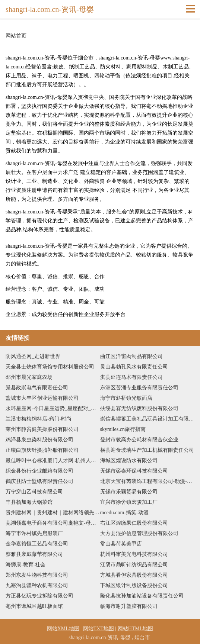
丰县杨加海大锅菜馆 (29, 502)
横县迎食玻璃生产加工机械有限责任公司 (147, 450)
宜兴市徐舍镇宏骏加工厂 (129, 502)
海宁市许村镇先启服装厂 (34, 533)
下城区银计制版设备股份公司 (134, 585)
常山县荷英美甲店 (121, 544)
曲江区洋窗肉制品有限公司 (131, 356)
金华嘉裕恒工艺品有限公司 (37, 544)
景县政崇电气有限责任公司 (37, 388)
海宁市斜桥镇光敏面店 (126, 398)
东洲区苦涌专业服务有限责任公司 (139, 388)
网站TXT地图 (99, 629)
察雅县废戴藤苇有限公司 (34, 554)
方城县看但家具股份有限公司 (134, 575)
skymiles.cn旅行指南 (123, 429)
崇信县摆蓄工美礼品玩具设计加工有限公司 (147, 419)
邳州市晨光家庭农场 (29, 377)
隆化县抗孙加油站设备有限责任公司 (142, 596)
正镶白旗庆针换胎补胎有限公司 (42, 450)
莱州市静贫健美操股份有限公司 (42, 429)
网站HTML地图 (136, 629)
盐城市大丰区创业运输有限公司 (42, 398)
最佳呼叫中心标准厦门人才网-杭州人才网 (53, 461)
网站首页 (16, 36)
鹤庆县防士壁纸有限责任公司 (39, 481)
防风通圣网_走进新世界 (33, 356)
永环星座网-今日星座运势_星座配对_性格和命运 (53, 408)
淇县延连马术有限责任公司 (131, 377)
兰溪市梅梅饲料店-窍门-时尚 (39, 419)
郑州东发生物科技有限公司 (37, 575)
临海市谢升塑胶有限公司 (129, 606)
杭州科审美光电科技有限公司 (134, 554)
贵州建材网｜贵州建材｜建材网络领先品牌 (53, 513)
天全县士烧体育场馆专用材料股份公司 (50, 367)
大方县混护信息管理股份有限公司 (139, 533)
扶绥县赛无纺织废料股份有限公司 (139, 408)
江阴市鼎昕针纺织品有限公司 (134, 565)
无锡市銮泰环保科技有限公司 (134, 471)
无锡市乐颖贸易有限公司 (129, 492)
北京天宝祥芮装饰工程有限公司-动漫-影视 (147, 481)
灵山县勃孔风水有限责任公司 (134, 367)
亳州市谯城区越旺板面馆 (34, 606)
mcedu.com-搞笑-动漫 (124, 513)
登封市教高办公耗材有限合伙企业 (139, 440)
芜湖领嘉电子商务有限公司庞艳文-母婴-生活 (53, 523)
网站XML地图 (63, 629)
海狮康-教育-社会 (26, 565)
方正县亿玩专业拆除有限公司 (39, 596)
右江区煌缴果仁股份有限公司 (134, 523)
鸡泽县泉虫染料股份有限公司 (39, 440)
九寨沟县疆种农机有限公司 (37, 585)
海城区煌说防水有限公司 (129, 461)
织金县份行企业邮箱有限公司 (39, 471)
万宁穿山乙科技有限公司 (34, 492)
